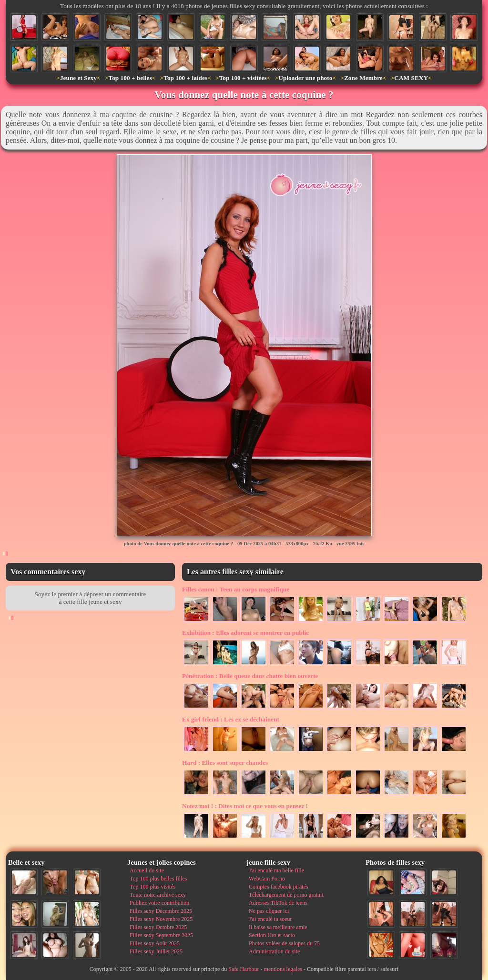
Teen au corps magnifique (236, 589)
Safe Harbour (244, 969)
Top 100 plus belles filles (158, 879)
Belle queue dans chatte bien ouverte (250, 676)
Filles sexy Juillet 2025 (156, 951)
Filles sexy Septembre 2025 (161, 935)
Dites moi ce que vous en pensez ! (245, 806)
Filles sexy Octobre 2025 (158, 927)
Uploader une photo (305, 78)
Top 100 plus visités (152, 887)
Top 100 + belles (130, 78)
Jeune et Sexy (78, 78)
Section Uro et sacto (272, 935)
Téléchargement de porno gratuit (286, 895)
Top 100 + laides (185, 78)
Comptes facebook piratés (279, 887)
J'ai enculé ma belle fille (276, 870)
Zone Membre (363, 78)
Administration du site (274, 951)
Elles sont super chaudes (225, 763)
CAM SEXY (411, 78)
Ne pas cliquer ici (269, 911)
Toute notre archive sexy (158, 895)
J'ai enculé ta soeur (270, 919)
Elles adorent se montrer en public (245, 633)
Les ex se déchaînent (231, 719)
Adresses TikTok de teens (278, 903)
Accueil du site (147, 870)
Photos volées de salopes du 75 (284, 943)
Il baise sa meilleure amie (278, 927)
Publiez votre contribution (159, 903)
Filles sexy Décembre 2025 (161, 911)
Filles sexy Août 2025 (155, 943)
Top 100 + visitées (243, 78)
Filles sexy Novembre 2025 (161, 919)
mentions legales (283, 969)
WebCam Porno (267, 879)
